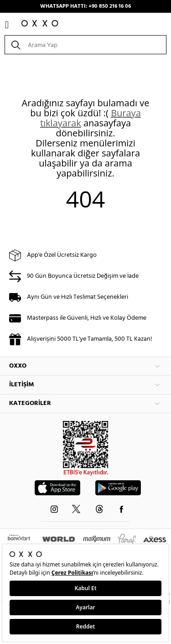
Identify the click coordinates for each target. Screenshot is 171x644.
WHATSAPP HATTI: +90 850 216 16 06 (85, 6)
